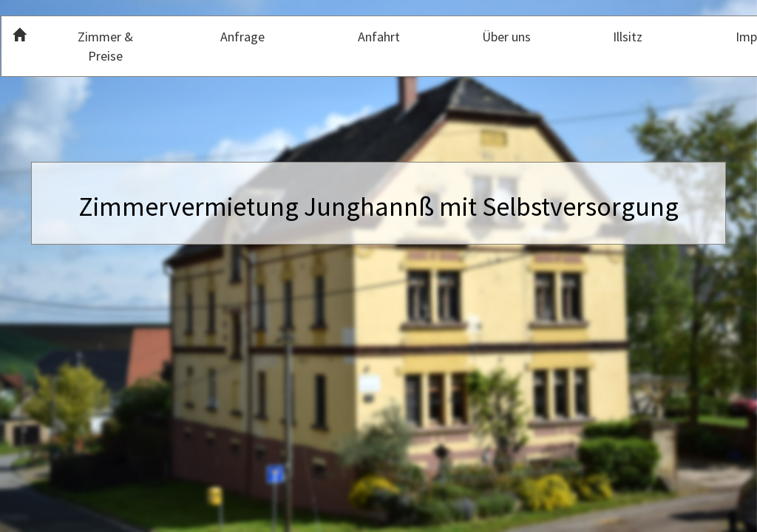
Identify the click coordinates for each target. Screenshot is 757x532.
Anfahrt (379, 37)
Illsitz (628, 37)
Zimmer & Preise (105, 46)
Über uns (506, 37)
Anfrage (242, 37)
